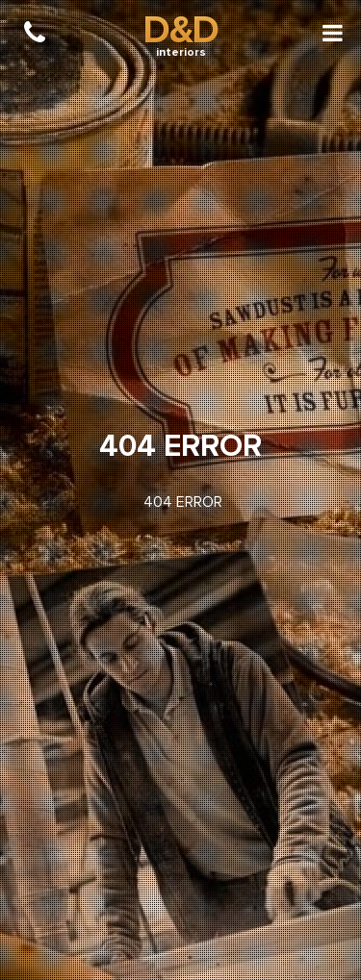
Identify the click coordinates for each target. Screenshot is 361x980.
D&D (180, 30)
